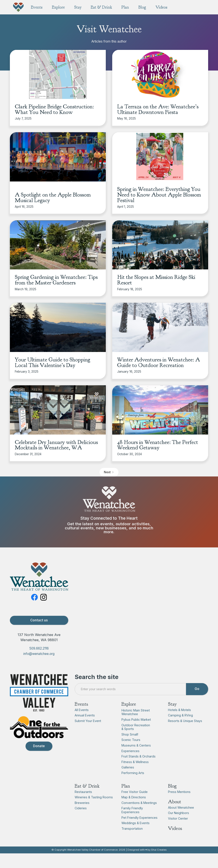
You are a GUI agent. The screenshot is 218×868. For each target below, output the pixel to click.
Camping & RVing (180, 715)
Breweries (82, 803)
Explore (129, 704)
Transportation (132, 829)
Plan (126, 786)
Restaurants (83, 792)
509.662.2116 (39, 649)
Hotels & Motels (179, 710)
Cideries (81, 808)
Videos (175, 829)
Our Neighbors (179, 813)
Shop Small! (130, 734)
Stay (172, 704)
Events (81, 704)
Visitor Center (178, 818)
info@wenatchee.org (39, 654)
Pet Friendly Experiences (139, 818)
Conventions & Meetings (139, 803)
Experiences (130, 751)
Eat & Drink (87, 786)
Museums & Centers (136, 745)
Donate (39, 746)
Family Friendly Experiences (132, 810)
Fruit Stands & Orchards (139, 757)
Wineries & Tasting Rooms (94, 797)
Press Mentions (179, 792)
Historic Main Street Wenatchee (136, 712)
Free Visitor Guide (135, 792)
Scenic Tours (131, 740)
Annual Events (85, 715)
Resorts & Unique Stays (185, 721)
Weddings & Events (135, 823)
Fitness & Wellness (135, 762)
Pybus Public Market (136, 720)
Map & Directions (134, 797)
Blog (172, 786)
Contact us (39, 620)
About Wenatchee (181, 807)
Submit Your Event (88, 721)
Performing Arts (133, 773)
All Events (82, 710)
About (175, 802)
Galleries (128, 767)
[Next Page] (109, 472)
